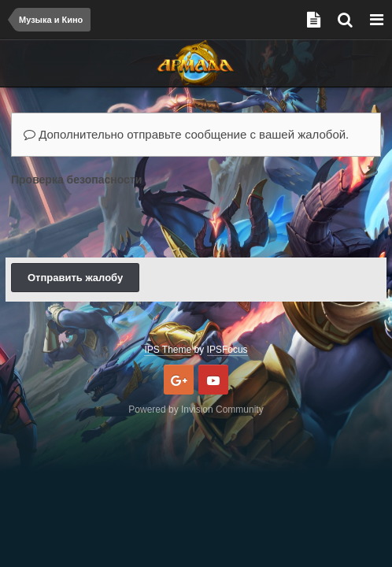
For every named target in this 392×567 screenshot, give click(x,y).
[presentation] (131, 221)
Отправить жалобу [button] (75, 278)
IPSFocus (227, 350)
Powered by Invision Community (196, 409)
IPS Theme (168, 350)
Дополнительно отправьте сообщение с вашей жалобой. (186, 134)
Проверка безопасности (76, 180)
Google (179, 380)
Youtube (213, 380)
